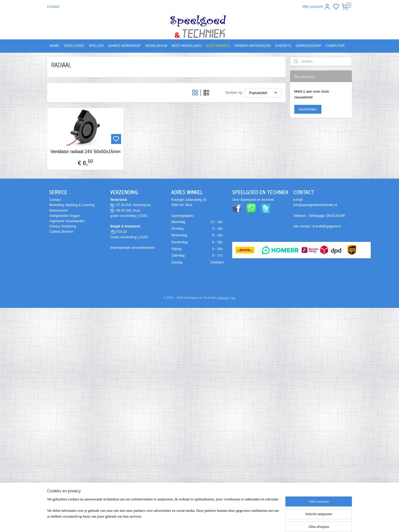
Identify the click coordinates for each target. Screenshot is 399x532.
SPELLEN (96, 46)
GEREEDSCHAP (308, 46)
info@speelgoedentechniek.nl (315, 205)
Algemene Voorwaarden (67, 221)
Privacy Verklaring (63, 226)
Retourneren (59, 211)
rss (233, 298)
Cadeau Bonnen (61, 232)
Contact (53, 7)
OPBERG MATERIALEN (252, 46)
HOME (54, 46)
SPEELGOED (74, 46)
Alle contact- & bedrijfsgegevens (317, 226)
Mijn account (317, 7)
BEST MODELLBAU (187, 46)
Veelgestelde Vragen (65, 216)
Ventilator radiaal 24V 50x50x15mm (85, 152)
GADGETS (283, 46)
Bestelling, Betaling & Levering (72, 205)
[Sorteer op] (263, 93)
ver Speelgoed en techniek (254, 200)
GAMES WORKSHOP (124, 46)
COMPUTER (335, 46)
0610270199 (336, 216)
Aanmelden (308, 109)
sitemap (223, 298)
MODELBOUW (156, 46)
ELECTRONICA (218, 46)
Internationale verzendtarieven (133, 248)
